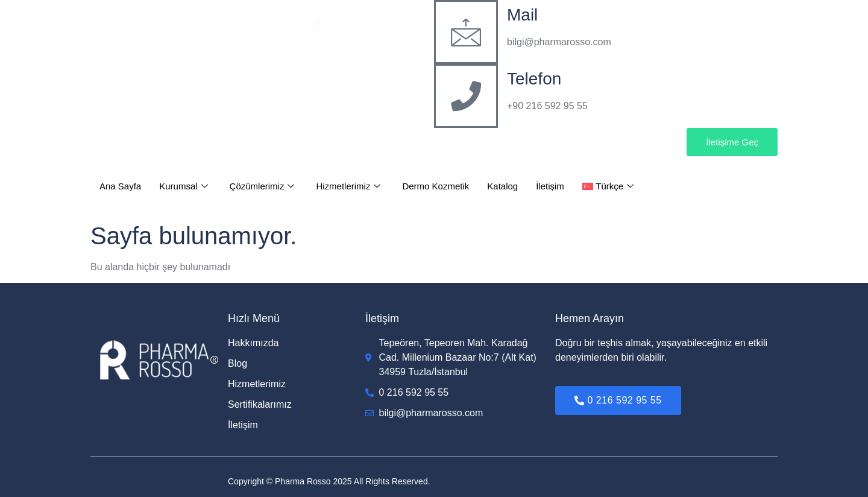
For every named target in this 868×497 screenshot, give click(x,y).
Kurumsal (183, 186)
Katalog (502, 186)
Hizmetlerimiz (348, 186)
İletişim (550, 186)
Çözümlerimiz (262, 186)
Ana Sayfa (120, 186)
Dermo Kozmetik (436, 186)
